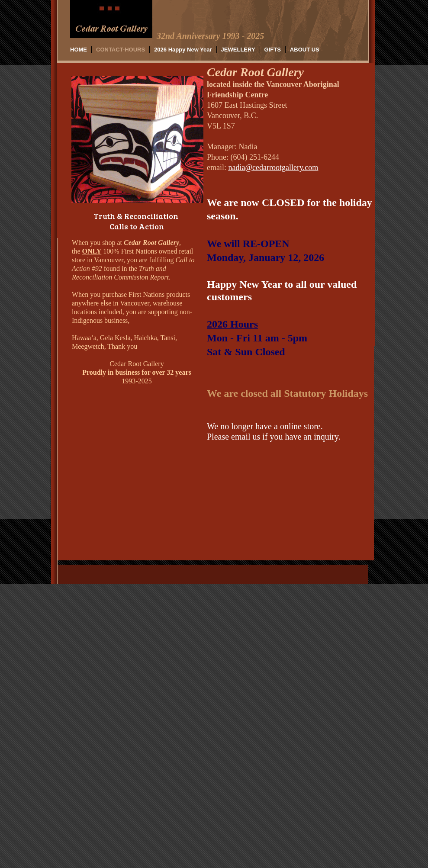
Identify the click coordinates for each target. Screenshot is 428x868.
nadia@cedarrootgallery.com (273, 167)
